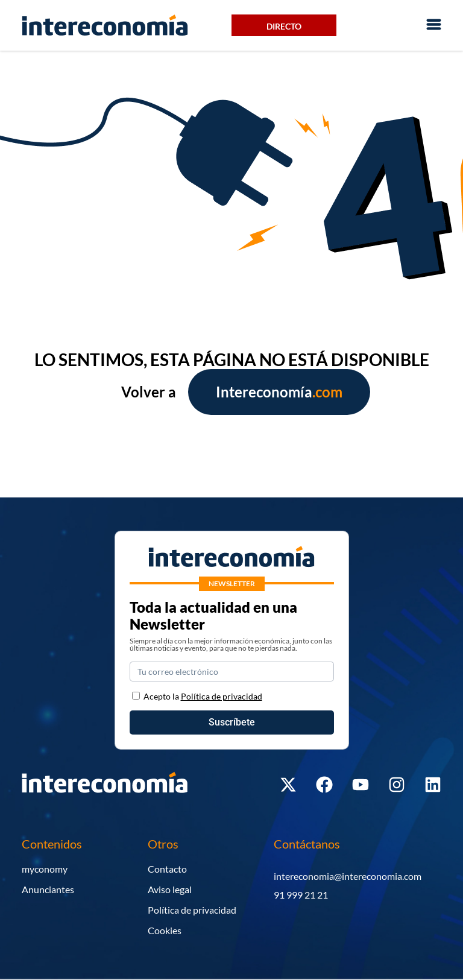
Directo (284, 26)
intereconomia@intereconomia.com (348, 876)
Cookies (165, 930)
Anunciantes (48, 889)
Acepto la (203, 696)
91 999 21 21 (301, 895)
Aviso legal (170, 889)
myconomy (45, 869)
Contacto (167, 869)
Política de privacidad (192, 910)
